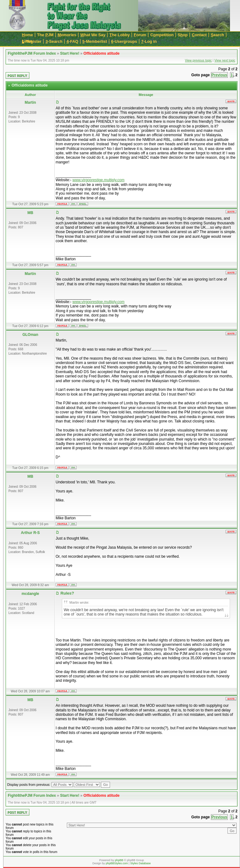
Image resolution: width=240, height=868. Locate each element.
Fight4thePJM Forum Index (32, 53)
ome (27, 35)
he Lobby (120, 35)
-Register (32, 41)
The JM (45, 35)
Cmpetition (162, 35)
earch (217, 35)
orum (140, 35)
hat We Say (93, 35)
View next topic (225, 60)
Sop (183, 35)
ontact (199, 35)
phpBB (119, 860)
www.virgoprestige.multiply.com (99, 180)
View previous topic (198, 60)
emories (67, 35)
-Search (54, 41)
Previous (220, 75)
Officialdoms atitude (101, 53)
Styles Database (141, 863)
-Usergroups (124, 41)
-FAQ (72, 41)
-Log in (149, 41)
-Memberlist (95, 41)
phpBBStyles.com (117, 863)
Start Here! (70, 53)
